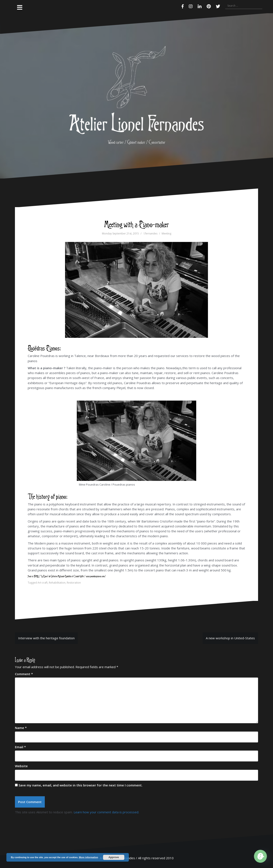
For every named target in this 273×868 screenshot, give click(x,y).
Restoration (74, 583)
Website (21, 766)
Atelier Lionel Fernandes (136, 123)
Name (21, 728)
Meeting (166, 233)
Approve (114, 857)
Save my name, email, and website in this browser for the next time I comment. (81, 785)
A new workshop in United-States (230, 638)
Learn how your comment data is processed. (106, 812)
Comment (24, 674)
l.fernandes (151, 233)
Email (20, 747)
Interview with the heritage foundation (46, 638)
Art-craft (43, 583)
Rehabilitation (57, 583)
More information (89, 857)
